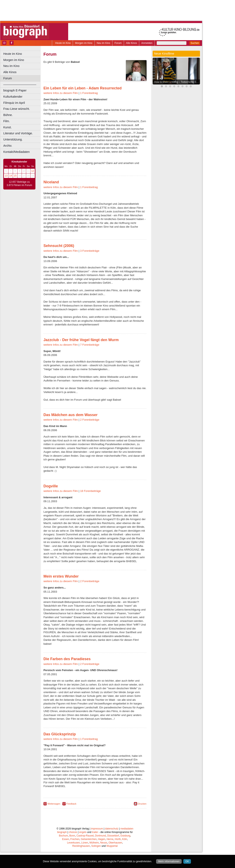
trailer (95, 848)
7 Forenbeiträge (90, 361)
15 (15, 176)
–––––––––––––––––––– (20, 84)
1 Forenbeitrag (89, 109)
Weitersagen (54, 820)
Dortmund (100, 852)
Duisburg (125, 852)
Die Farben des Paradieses (67, 675)
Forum (118, 43)
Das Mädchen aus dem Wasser (70, 431)
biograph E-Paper (15, 90)
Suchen (195, 43)
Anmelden (147, 43)
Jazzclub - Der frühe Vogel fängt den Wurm (81, 356)
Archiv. (8, 146)
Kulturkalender (13, 97)
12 (33, 171)
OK (187, 861)
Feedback (71, 820)
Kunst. (8, 127)
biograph (62, 848)
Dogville (51, 502)
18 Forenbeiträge (90, 507)
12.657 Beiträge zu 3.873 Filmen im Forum (19, 184)
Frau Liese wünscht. (17, 109)
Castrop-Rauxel (85, 852)
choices (73, 848)
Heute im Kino (63, 43)
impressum (97, 845)
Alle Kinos (132, 43)
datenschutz (112, 845)
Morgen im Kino (84, 43)
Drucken (142, 820)
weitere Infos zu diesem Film (61, 109)
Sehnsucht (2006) (59, 262)
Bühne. (8, 115)
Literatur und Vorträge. (18, 133)
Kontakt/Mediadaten (16, 152)
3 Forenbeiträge (90, 267)
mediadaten (127, 845)
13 (6, 176)
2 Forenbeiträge (90, 436)
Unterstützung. (13, 139)
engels (83, 848)
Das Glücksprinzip (60, 750)
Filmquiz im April (14, 103)
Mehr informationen (169, 861)
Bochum (63, 852)
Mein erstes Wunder (61, 592)
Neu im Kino (103, 43)
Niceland (51, 198)
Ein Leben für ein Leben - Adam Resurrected (82, 104)
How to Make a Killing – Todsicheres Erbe (177, 82)
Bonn (72, 852)
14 (11, 176)
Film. (6, 121)
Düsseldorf (113, 852)
